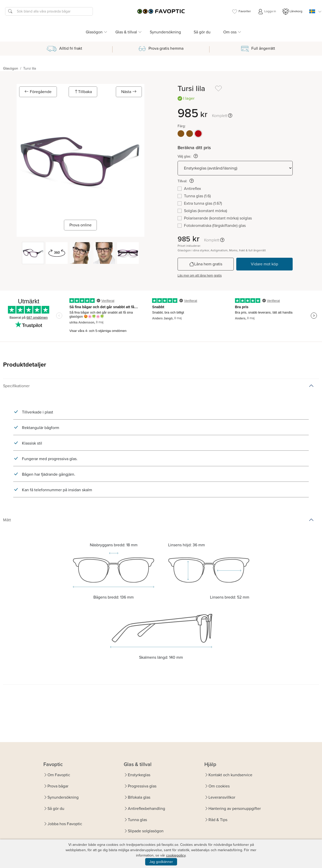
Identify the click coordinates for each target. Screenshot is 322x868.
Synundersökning (165, 32)
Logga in (267, 12)
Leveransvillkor (222, 797)
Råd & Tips (218, 820)
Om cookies (219, 786)
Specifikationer (16, 386)
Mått (7, 520)
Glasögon (11, 68)
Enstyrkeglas (139, 775)
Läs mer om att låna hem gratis (200, 275)
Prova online (80, 225)
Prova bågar (58, 786)
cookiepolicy (176, 855)
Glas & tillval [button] (126, 32)
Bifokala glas (139, 797)
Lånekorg (292, 12)
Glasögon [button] (94, 32)
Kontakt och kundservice (230, 775)
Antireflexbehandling (146, 808)
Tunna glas (137, 820)
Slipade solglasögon (146, 831)
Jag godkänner (161, 862)
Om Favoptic (59, 775)
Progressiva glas (142, 786)
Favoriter (241, 12)
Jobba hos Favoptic (65, 824)
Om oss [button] (230, 32)
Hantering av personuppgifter (235, 808)
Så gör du (202, 32)
